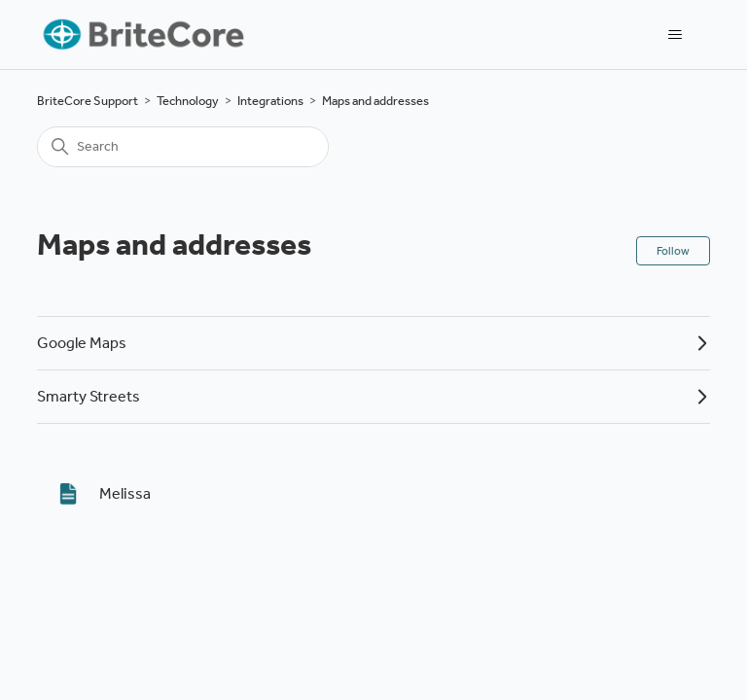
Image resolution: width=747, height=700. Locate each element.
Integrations (270, 101)
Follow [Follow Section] (673, 251)
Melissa (125, 493)
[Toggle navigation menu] (676, 35)
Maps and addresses (375, 101)
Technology (188, 101)
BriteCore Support (88, 101)
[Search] (183, 147)
